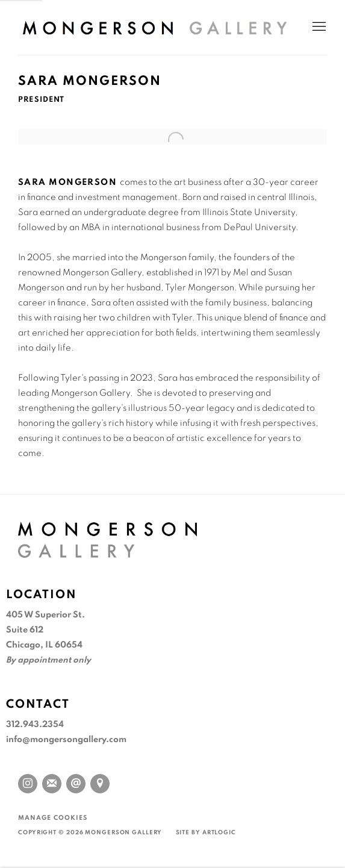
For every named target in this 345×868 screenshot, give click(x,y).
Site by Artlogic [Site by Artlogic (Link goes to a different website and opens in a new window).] (206, 832)
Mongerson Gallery (154, 27)
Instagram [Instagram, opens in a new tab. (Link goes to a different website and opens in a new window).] (28, 784)
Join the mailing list (52, 784)
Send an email (76, 784)
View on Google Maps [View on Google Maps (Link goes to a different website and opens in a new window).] (100, 784)
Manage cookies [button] (53, 818)
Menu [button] (318, 27)
